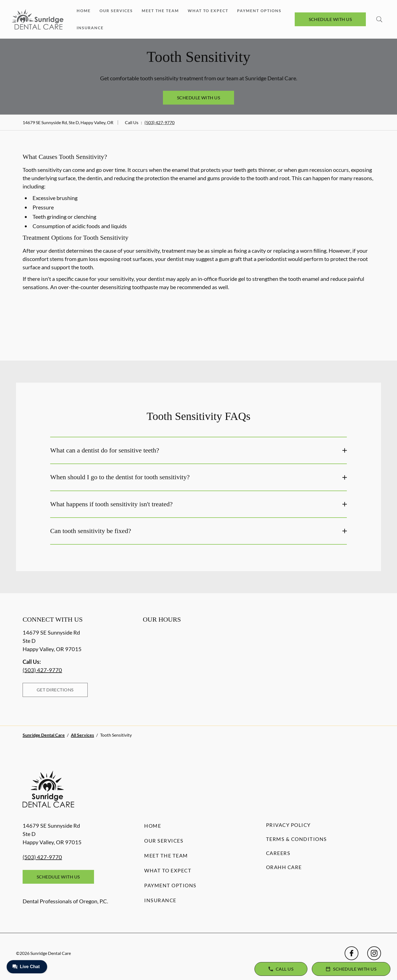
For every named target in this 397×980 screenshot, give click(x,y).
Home (84, 11)
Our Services (116, 11)
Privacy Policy (288, 825)
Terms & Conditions (297, 839)
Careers (278, 853)
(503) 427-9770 (159, 122)
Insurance (90, 28)
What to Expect (208, 11)
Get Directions (55, 690)
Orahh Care (284, 867)
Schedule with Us (330, 19)
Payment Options (259, 11)
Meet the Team (160, 11)
